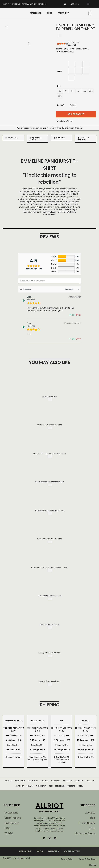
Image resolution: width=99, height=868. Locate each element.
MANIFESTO (36, 13)
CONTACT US (72, 851)
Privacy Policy (67, 859)
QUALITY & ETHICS (36, 139)
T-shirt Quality (87, 823)
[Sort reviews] (72, 289)
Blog (93, 818)
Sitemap (93, 865)
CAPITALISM (67, 781)
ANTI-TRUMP (20, 781)
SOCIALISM (90, 781)
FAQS (7, 828)
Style (59, 71)
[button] (88, 3)
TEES (51, 786)
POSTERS (71, 786)
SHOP (50, 13)
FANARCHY (63, 13)
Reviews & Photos (85, 833)
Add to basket (76, 114)
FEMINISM (79, 781)
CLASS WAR (55, 781)
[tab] (13, 138)
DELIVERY (54, 851)
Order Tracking (13, 818)
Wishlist (9, 833)
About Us (90, 813)
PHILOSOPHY (41, 786)
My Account (11, 813)
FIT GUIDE (13, 138)
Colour (61, 105)
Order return (11, 823)
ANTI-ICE (44, 781)
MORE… (81, 786)
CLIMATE (30, 786)
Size (59, 86)
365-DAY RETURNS (83, 139)
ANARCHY (20, 786)
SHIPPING (61, 138)
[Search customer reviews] (49, 281)
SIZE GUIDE (25, 851)
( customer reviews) (74, 44)
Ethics (92, 828)
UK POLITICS (33, 781)
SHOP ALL (8, 781)
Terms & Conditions (87, 859)
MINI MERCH (60, 786)
